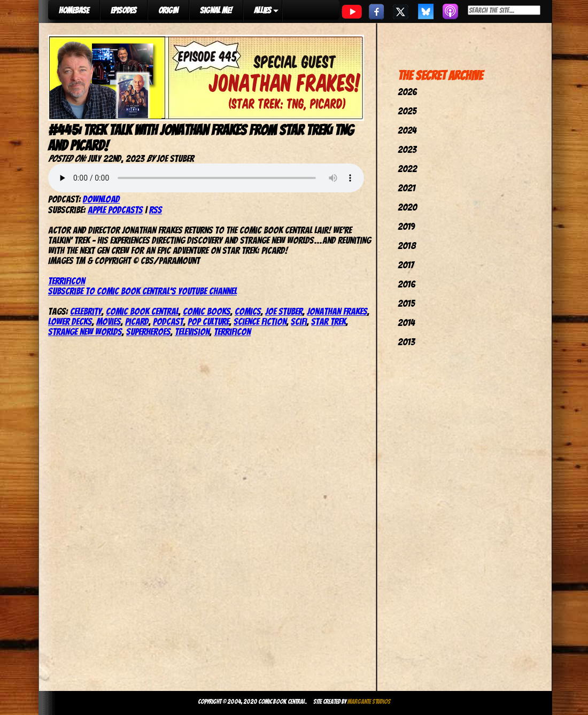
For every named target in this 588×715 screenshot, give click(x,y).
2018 (407, 246)
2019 (406, 226)
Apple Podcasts (115, 210)
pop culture (208, 321)
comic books (207, 311)
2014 (406, 322)
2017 (406, 265)
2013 (406, 342)
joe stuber (284, 311)
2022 (407, 169)
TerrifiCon (67, 281)
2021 (407, 188)
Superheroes (148, 332)
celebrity (86, 311)
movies (109, 321)
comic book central (142, 311)
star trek (328, 321)
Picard (137, 321)
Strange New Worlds (85, 332)
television (192, 332)
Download (101, 199)
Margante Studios (369, 701)
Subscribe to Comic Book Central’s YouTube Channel (142, 291)
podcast (168, 321)
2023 (407, 149)
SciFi (299, 321)
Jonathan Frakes (337, 311)
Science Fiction (260, 321)
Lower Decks (70, 321)
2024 (407, 130)
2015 (406, 303)
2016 (407, 284)
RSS (156, 210)
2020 (407, 207)
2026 (407, 92)
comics (248, 311)
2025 (407, 111)
